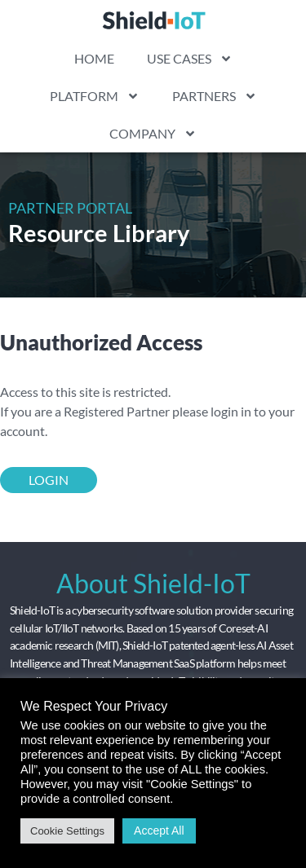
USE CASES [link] (190, 59)
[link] (153, 20)
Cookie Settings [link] (67, 831)
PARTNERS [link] (215, 96)
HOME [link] (94, 58)
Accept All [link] (159, 831)
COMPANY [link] (153, 134)
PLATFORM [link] (95, 96)
